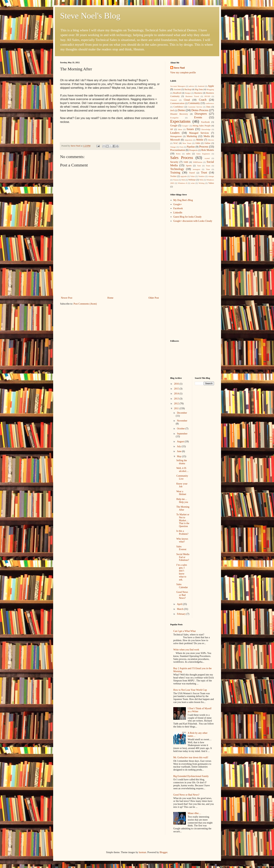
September (182, 434)
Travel (192, 173)
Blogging (210, 89)
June (179, 451)
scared (207, 158)
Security (174, 162)
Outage (173, 147)
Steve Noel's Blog (90, 16)
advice (192, 86)
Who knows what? (182, 540)
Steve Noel (179, 68)
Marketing (192, 136)
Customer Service (195, 107)
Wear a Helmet (181, 493)
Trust (204, 172)
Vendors (202, 176)
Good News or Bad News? (182, 595)
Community (194, 103)
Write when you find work (186, 650)
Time (208, 169)
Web (183, 180)
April (180, 604)
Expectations (180, 121)
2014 (177, 394)
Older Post (154, 298)
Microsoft (175, 140)
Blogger (163, 852)
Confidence (178, 107)
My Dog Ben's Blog (183, 200)
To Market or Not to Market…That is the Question (183, 520)
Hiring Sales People (202, 126)
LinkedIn (178, 213)
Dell (172, 110)
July (179, 446)
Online (207, 143)
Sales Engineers (203, 154)
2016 (177, 384)
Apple (211, 86)
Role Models (208, 150)
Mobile (200, 140)
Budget (188, 93)
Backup (188, 89)
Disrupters (201, 114)
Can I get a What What (184, 631)
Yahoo (211, 183)
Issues (190, 129)
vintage (211, 176)
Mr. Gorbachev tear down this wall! (191, 757)
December (182, 413)
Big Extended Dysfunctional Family (191, 776)
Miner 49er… (195, 813)
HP (172, 129)
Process (204, 147)
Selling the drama (182, 462)
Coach (203, 100)
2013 (177, 399)
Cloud (187, 100)
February (182, 614)
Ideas (180, 129)
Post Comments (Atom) (85, 304)
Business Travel (192, 96)
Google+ (185, 126)
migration (188, 140)
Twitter (173, 176)
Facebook (205, 122)
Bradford (177, 93)
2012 (177, 404)
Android (201, 86)
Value (192, 176)
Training (175, 172)
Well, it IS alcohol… (182, 470)
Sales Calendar (182, 586)
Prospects (193, 150)
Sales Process (182, 158)
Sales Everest (181, 548)
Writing (201, 183)
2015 (177, 389)
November (182, 421)
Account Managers (178, 86)
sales (188, 154)
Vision (175, 180)
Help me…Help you (182, 501)
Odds (198, 143)
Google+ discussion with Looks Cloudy (193, 221)
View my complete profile (183, 73)
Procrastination (178, 150)
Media (207, 136)
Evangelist (174, 118)
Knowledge (206, 129)
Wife (201, 180)
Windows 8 (183, 183)
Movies (211, 140)
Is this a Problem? (182, 532)
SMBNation (198, 162)
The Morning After (183, 508)
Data (208, 107)
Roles (178, 154)
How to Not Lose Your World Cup (190, 690)
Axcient (177, 89)
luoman (143, 852)
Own (181, 147)
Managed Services (199, 133)
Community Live (182, 477)
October (181, 429)
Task (199, 166)
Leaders (175, 133)
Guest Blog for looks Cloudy (187, 217)
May (179, 456)
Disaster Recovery (179, 114)
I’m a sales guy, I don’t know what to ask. (182, 572)
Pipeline (191, 147)
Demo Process (200, 110)
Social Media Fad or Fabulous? (183, 557)
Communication (177, 103)
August (181, 442)
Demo (181, 110)
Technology (177, 169)
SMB (186, 162)
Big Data (199, 89)
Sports (189, 166)
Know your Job (182, 485)
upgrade (184, 176)
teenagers (197, 169)
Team (208, 166)
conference (210, 103)
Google (174, 126)
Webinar (192, 180)
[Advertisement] (110, 269)
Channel (174, 100)
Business (198, 93)
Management (176, 136)
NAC (176, 143)
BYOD (207, 96)
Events (198, 117)
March (180, 609)
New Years (187, 143)
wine (193, 183)
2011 (177, 408)
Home (110, 298)
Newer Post (67, 298)
